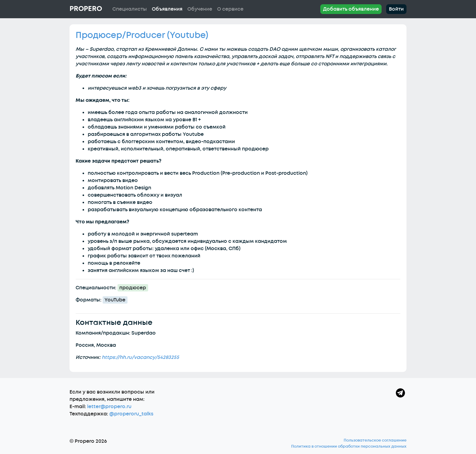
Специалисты (130, 9)
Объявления (167, 9)
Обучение (200, 9)
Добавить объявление (351, 9)
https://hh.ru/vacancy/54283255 (140, 357)
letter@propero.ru (109, 407)
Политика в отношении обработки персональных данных (349, 446)
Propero (86, 9)
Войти (396, 9)
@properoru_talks (131, 414)
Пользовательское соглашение (375, 440)
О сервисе (230, 9)
